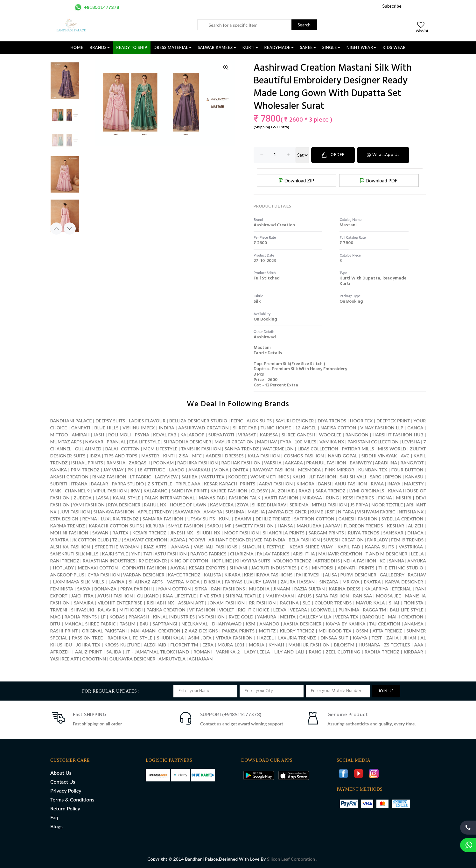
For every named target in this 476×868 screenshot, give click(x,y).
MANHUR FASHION (309, 645)
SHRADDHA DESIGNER (187, 442)
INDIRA (167, 428)
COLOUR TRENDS (333, 603)
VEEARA (298, 610)
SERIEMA (299, 505)
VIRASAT (247, 435)
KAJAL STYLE (127, 498)
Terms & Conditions (72, 799)
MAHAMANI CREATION (156, 631)
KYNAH (276, 645)
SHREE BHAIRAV (269, 505)
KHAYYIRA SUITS (253, 561)
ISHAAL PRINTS (87, 463)
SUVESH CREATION (343, 540)
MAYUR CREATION (234, 442)
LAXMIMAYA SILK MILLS (79, 582)
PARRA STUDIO (128, 484)
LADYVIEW (166, 477)
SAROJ (214, 526)
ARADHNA (386, 463)
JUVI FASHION (75, 512)
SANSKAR (393, 533)
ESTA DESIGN (64, 519)
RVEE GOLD (241, 617)
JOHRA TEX (88, 645)
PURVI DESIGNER (358, 575)
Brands (100, 48)
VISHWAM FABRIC (376, 512)
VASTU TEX (213, 477)
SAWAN (100, 533)
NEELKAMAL (195, 624)
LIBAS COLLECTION (318, 449)
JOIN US (386, 691)
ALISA (331, 575)
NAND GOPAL (343, 456)
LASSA (102, 498)
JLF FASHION (323, 477)
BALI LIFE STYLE (407, 610)
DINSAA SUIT (334, 638)
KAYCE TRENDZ (184, 575)
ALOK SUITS (259, 421)
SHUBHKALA (170, 638)
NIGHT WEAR (361, 48)
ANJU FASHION (351, 484)
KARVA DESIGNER (404, 582)
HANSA (285, 526)
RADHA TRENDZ (382, 652)
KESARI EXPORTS (207, 568)
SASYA (84, 589)
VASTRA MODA (183, 582)
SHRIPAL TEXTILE (243, 596)
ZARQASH (139, 463)
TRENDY (163, 512)
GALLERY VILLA (315, 617)
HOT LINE (222, 561)
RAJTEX (120, 533)
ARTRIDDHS (327, 561)
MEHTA (288, 617)
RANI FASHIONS (228, 589)
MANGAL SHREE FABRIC (90, 624)
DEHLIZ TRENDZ (273, 519)
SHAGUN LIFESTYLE (264, 547)
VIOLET (227, 610)
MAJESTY (414, 484)
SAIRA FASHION (332, 596)
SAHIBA (189, 477)
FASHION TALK (245, 498)
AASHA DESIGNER (303, 624)
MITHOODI (131, 610)
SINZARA (329, 582)
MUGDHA (259, 589)
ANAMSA (414, 624)
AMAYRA (213, 512)
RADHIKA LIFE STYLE (131, 638)
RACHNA (289, 603)
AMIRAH (81, 435)
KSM (250, 624)
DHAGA (415, 533)
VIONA (221, 470)
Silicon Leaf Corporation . (292, 859)
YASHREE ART (65, 659)
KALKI (299, 477)
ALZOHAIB (155, 645)
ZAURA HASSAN (298, 582)
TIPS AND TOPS (121, 456)
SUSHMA (235, 512)
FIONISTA (413, 603)
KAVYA (360, 638)
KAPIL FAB (349, 547)
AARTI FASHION (281, 498)
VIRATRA (59, 540)
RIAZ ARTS (155, 547)
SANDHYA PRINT (189, 491)
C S (304, 568)
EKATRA (372, 582)
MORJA (256, 645)
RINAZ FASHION (109, 477)
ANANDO (269, 624)
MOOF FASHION (242, 533)
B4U (144, 624)
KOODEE (237, 477)
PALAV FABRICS (273, 554)
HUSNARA (369, 645)
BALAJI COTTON (122, 449)
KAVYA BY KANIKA (346, 624)
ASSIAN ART (191, 603)
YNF (136, 554)
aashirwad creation (274, 225)
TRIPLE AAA (188, 484)
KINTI (169, 456)
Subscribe (392, 6)
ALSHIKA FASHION (70, 547)
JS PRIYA (359, 505)
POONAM (164, 463)
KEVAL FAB (165, 435)
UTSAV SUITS (201, 519)
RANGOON (357, 435)
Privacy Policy (66, 790)
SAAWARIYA (188, 512)
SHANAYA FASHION (114, 512)
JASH (99, 435)
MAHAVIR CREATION (340, 554)
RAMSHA (116, 463)
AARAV (332, 526)
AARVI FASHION (276, 484)
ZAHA (393, 638)
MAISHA (256, 512)
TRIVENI (59, 610)
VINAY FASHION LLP (382, 428)
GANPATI (81, 428)
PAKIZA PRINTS (239, 631)
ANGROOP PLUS (67, 575)
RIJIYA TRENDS (363, 533)
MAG (56, 617)
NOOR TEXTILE (387, 505)
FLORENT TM (184, 645)
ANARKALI (199, 470)
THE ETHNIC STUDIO (401, 568)
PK (130, 470)
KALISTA (212, 575)
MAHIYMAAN (280, 596)
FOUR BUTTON (407, 470)
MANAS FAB (212, 498)
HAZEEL (265, 638)
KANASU (414, 477)
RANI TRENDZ (65, 561)
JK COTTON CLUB (90, 540)
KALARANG (155, 491)
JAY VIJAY (113, 470)
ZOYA (243, 505)
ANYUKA (416, 561)
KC (382, 561)
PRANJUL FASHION (326, 463)
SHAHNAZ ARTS (146, 582)
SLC (307, 603)
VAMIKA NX (332, 442)
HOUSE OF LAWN (188, 505)
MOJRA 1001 (231, 645)
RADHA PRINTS (81, 617)
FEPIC (237, 421)
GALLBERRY (392, 575)
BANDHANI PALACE (71, 421)
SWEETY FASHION (254, 526)
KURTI (250, 48)
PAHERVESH (309, 575)
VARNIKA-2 (228, 652)
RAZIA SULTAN (309, 589)
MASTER (150, 456)
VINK (56, 491)
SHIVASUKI (82, 610)
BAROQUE (373, 617)
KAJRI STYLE (115, 554)
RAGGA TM (374, 610)
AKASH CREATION (69, 477)
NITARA (346, 512)
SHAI (394, 603)
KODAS (117, 617)
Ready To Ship (132, 48)
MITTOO (59, 435)
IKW (135, 491)
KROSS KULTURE (122, 645)
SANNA (396, 561)
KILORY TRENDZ (297, 631)
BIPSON (393, 477)
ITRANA (79, 484)
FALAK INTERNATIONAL (170, 498)
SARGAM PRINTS (326, 533)
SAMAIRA (84, 603)
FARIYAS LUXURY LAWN (251, 582)
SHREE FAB (245, 428)
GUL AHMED (88, 449)
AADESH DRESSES (224, 456)
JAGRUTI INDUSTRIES (274, 568)
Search (304, 25)
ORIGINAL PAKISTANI (104, 631)
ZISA (183, 456)
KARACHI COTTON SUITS (115, 526)
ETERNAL (402, 589)
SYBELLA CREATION (402, 519)
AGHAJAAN (201, 659)
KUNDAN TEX (373, 470)
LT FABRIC (141, 477)
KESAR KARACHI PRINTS (230, 484)
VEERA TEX (347, 617)
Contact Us (63, 782)
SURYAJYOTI (221, 435)
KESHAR (395, 526)
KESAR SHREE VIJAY (311, 547)
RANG (315, 652)
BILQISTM (344, 645)
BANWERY (361, 463)
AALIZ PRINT (88, 652)
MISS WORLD (392, 449)
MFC (197, 456)
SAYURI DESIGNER (295, 421)
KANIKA (59, 470)
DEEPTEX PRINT (393, 421)
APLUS (305, 596)
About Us (61, 773)
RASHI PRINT (64, 631)
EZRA (208, 645)
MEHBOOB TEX (335, 631)
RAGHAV (417, 575)
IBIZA (95, 456)
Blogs (56, 826)
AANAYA (180, 547)
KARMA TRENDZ (68, 526)
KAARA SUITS (379, 547)
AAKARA (294, 463)
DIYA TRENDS (332, 421)
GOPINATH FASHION (144, 568)
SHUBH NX (209, 533)
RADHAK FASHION (241, 463)
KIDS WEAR (394, 48)
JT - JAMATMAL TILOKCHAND (157, 652)
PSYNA (142, 435)
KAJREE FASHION (229, 491)
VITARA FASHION (234, 638)
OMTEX (241, 470)
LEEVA (280, 610)
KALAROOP (192, 435)
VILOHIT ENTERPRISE (120, 603)
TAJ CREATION (385, 624)
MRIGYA (351, 582)
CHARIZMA (242, 554)
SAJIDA (114, 652)
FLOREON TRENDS (363, 526)
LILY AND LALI (289, 652)
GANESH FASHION (358, 519)
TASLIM (128, 624)
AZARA (178, 540)
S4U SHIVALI (353, 477)
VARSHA (273, 463)
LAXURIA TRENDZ (297, 638)
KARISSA (269, 435)
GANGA (415, 428)
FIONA (385, 498)
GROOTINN (94, 659)
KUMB (317, 512)
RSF (331, 512)
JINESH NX (182, 533)
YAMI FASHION (89, 505)
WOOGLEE (330, 435)
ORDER (333, 155)
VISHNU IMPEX (139, 428)
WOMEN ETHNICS (270, 477)
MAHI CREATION (406, 617)
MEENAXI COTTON (98, 568)
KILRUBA (155, 526)
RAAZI (305, 491)
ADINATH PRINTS (356, 568)
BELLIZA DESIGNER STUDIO (198, 421)
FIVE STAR (211, 596)
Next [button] (70, 229)
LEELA (417, 554)
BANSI (324, 484)
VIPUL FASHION (110, 491)
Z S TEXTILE (160, 484)
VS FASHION (212, 617)
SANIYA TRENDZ (242, 449)
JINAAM (282, 589)
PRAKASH (139, 617)
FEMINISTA (62, 589)
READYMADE (279, 48)
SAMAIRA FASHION (163, 519)
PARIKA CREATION (166, 610)
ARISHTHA (304, 554)
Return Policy (65, 808)
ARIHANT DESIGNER (230, 540)
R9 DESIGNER (153, 561)
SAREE (308, 48)
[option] (65, 143)
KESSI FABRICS (358, 498)
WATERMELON (278, 449)
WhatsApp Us (383, 155)
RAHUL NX (155, 505)
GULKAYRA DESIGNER (133, 659)
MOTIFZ (267, 631)
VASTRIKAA (411, 547)
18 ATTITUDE (151, 470)
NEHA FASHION (360, 561)
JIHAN (410, 638)
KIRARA (233, 575)
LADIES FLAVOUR (147, 421)
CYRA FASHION (104, 575)
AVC (405, 456)
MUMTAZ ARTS (66, 442)
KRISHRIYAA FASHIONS (268, 575)
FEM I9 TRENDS (407, 540)
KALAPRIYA (376, 589)
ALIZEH (416, 526)
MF (228, 526)
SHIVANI (238, 568)
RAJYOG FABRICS (208, 554)
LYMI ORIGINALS (367, 491)
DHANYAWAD (227, 624)
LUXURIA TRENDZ (120, 519)
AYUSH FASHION (115, 596)
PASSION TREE (88, 638)
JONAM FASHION (226, 603)
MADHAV (267, 442)
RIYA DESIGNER (124, 505)
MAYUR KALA (370, 603)
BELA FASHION (304, 540)
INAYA (394, 484)
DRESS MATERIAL (173, 48)
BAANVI (243, 519)
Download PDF (379, 180)
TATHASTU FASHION (165, 554)
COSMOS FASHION (304, 456)
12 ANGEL (306, 428)
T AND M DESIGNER (386, 554)
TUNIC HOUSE (276, 428)
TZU (116, 540)
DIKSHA (212, 582)
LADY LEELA (257, 652)
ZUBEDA (83, 498)
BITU (55, 624)
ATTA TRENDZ (387, 631)
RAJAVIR (107, 610)
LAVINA (116, 582)
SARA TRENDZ (330, 491)
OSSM (362, 631)
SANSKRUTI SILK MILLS (74, 554)
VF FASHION (202, 610)
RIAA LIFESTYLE (179, 596)
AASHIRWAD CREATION (203, 428)
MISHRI (404, 498)
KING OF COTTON (189, 561)
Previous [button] (56, 229)
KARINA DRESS (344, 589)
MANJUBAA (309, 526)
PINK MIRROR (339, 470)
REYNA (90, 519)
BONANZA (105, 589)
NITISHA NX (411, 512)
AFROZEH (61, 652)
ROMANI (203, 652)
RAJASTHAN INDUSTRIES (109, 561)
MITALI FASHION (329, 505)
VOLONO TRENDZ (293, 561)
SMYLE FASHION (186, 526)
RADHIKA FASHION (197, 463)
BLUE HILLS (106, 428)
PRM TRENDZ (85, 470)
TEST (377, 638)
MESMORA (309, 470)
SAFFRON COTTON (314, 519)
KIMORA (305, 484)
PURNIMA (349, 610)
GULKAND (148, 596)
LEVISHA (411, 442)
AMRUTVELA (172, 659)
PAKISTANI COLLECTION (373, 442)
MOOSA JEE (389, 596)
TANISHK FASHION (201, 449)
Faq (54, 817)
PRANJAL (116, 442)
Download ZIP (297, 180)
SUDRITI (59, 484)
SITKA (201, 589)
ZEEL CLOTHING (343, 652)
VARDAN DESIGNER (144, 575)
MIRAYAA (312, 498)
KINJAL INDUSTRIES (174, 617)
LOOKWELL (323, 610)
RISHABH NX (160, 603)
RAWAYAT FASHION (273, 470)
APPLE (144, 512)
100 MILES (305, 442)
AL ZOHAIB (283, 491)
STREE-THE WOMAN (117, 547)
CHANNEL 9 (77, 491)
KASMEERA (222, 505)
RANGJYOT (412, 463)
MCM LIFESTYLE (160, 449)
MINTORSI (323, 568)
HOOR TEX (361, 421)
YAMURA (267, 617)
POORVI (197, 540)
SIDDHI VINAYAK (379, 456)
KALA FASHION (264, 456)
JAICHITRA (82, 596)
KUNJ (225, 519)
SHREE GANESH (298, 435)
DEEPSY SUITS (110, 421)
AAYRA (177, 568)
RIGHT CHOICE (254, 610)
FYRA (286, 442)
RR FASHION (262, 603)
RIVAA (377, 484)
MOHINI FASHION (69, 533)
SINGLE (331, 48)
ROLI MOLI (119, 435)
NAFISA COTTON (338, 428)
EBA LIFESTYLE (145, 442)
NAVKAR (94, 442)
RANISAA (362, 596)
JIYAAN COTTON (173, 589)
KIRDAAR (413, 652)
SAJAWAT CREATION (146, 540)
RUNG (332, 498)
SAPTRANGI (165, 624)
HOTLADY (63, 568)
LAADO (177, 470)
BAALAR (100, 484)
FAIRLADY (377, 540)
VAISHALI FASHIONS (216, 547)
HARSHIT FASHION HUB (398, 435)
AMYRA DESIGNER (287, 512)
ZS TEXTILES (397, 645)
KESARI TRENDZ (149, 533)
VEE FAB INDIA (270, 540)
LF (103, 617)
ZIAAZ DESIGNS (201, 631)
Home (77, 48)
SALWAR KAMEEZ (217, 48)
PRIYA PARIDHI (136, 589)
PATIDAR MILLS (358, 449)
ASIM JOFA (200, 638)
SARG (375, 477)
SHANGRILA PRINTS (284, 533)
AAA (419, 645)
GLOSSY (259, 491)
